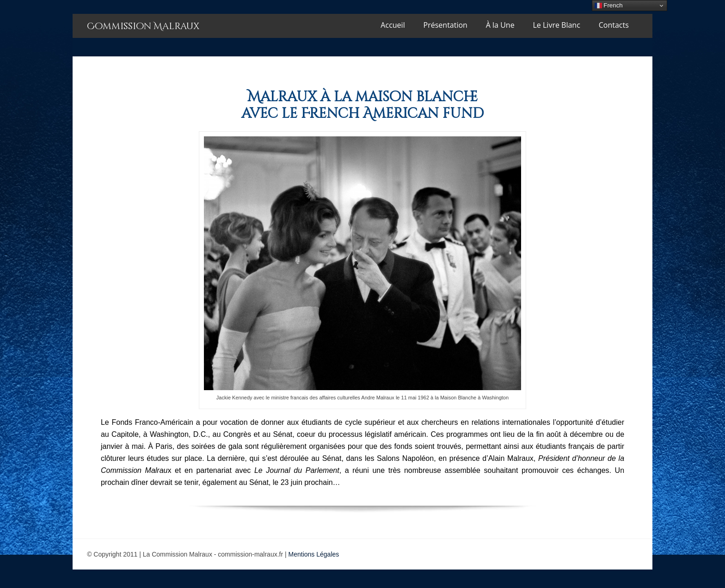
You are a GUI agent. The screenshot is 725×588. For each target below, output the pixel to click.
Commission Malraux (143, 26)
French (609, 6)
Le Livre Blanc (557, 25)
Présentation (445, 25)
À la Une (500, 25)
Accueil (393, 25)
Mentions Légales (314, 554)
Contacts (614, 25)
